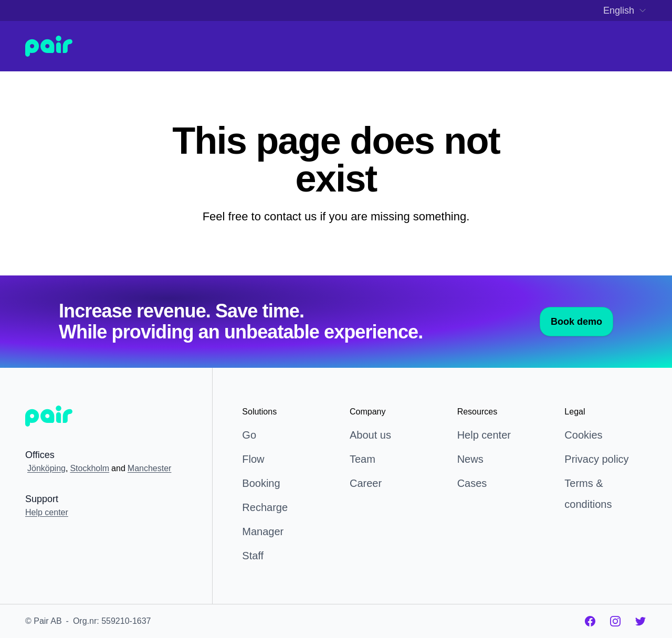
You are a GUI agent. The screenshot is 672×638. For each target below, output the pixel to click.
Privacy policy (596, 459)
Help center (47, 512)
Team (363, 459)
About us (370, 435)
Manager (263, 531)
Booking (261, 483)
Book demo (576, 322)
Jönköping (46, 468)
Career (366, 483)
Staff (253, 556)
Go (249, 435)
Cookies (583, 435)
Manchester (150, 468)
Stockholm (90, 468)
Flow (253, 459)
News (470, 459)
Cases (472, 483)
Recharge (265, 507)
